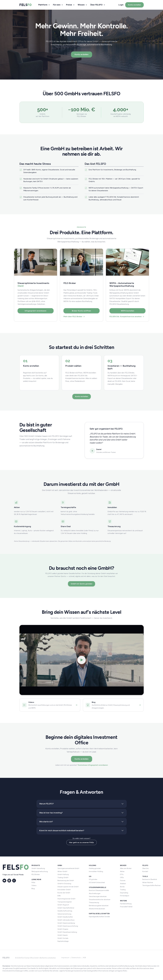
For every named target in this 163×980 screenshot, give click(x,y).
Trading (123, 890)
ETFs (122, 874)
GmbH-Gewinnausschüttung (68, 926)
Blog (33, 889)
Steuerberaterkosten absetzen (100, 900)
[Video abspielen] (82, 660)
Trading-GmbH (63, 878)
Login (121, 5)
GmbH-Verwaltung (38, 868)
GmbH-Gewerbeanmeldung (67, 932)
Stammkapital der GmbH (66, 899)
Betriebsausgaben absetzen (99, 906)
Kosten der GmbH (64, 893)
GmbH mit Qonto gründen (81, 584)
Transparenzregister (65, 902)
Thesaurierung (94, 903)
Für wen (57, 5)
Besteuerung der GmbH (66, 881)
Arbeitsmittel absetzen (97, 909)
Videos (34, 885)
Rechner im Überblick (150, 879)
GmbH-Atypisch (63, 905)
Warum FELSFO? (47, 804)
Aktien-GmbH (62, 871)
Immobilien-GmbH (64, 890)
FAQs (33, 882)
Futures (123, 881)
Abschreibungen (95, 893)
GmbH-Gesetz (63, 935)
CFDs (122, 878)
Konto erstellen (134, 5)
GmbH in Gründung (64, 884)
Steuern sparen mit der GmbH (68, 887)
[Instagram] (14, 881)
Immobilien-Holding (96, 871)
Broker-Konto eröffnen (81, 311)
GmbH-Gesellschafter (65, 917)
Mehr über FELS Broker (74, 316)
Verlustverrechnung (64, 914)
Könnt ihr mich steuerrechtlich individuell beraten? (62, 831)
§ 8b (59, 896)
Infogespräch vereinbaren (36, 311)
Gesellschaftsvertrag (65, 911)
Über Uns (145, 868)
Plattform (43, 5)
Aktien (122, 871)
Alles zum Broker (126, 868)
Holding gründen (95, 868)
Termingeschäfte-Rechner (151, 885)
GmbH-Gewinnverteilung (66, 923)
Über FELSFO (96, 5)
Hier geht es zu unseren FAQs (81, 842)
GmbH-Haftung (63, 874)
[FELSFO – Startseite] (26, 5)
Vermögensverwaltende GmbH (68, 868)
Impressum (65, 958)
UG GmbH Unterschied (97, 882)
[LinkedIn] (9, 881)
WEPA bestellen (127, 311)
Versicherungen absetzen (98, 896)
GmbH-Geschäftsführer (66, 908)
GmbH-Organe (63, 929)
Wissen (81, 5)
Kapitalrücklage (63, 941)
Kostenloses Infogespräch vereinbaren (93, 765)
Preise (69, 5)
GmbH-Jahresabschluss (66, 920)
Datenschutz (76, 958)
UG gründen (93, 879)
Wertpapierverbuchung (40, 871)
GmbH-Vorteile (63, 938)
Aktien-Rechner (148, 882)
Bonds (122, 887)
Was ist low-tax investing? (51, 813)
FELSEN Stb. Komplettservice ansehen (127, 316)
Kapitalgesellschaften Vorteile (99, 917)
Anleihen (123, 884)
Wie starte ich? (46, 822)
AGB (84, 958)
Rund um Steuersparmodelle (99, 890)
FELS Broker (36, 874)
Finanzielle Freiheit (126, 907)
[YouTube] (4, 881)
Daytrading (124, 893)
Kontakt (145, 871)
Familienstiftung (126, 904)
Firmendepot (125, 896)
